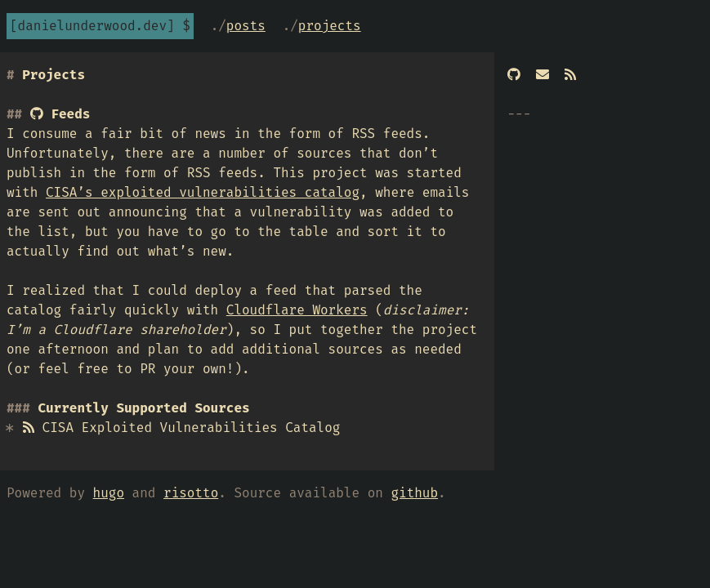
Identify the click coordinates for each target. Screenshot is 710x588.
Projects (330, 26)
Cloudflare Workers (297, 310)
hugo (109, 493)
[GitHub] (514, 75)
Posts (246, 26)
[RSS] (570, 75)
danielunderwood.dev (92, 26)
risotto (191, 493)
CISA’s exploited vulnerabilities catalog (203, 192)
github (414, 493)
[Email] (543, 75)
